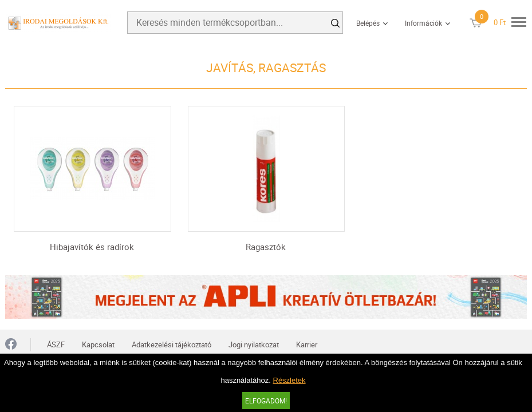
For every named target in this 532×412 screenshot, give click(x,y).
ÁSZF (56, 344)
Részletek (289, 380)
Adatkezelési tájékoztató (172, 344)
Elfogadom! (266, 401)
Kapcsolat (98, 344)
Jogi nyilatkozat (254, 344)
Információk (423, 23)
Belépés (368, 23)
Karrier (307, 344)
